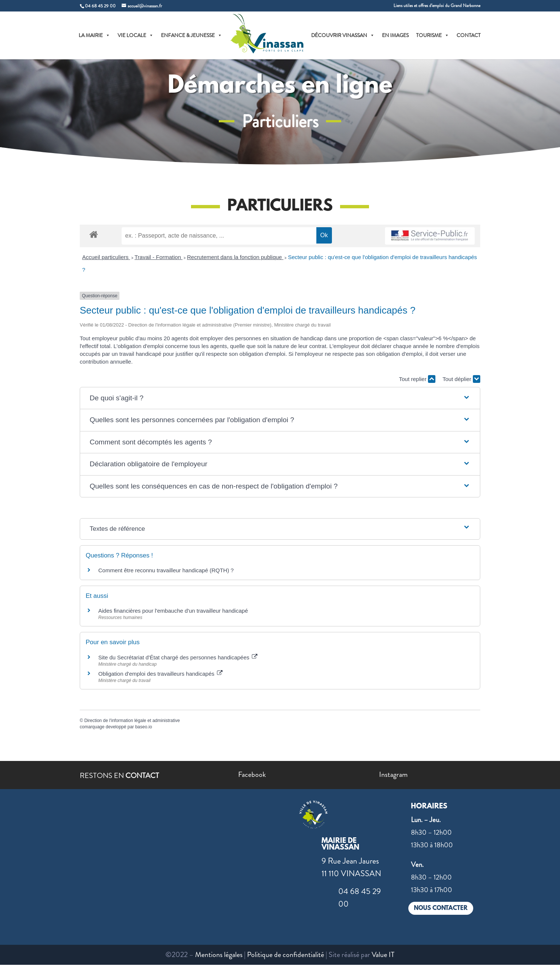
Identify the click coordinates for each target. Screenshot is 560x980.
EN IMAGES (395, 35)
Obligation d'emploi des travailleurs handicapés (160, 674)
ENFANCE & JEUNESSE (192, 35)
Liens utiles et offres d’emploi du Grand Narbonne (437, 6)
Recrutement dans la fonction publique (235, 257)
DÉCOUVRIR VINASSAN (343, 35)
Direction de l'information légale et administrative (132, 721)
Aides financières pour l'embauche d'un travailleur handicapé (173, 611)
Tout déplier (461, 379)
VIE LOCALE (136, 35)
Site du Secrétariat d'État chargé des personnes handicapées (178, 657)
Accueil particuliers (106, 257)
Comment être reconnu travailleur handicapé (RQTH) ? (166, 570)
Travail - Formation (159, 257)
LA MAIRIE (94, 35)
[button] (280, 398)
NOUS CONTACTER (441, 908)
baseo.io (143, 727)
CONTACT (469, 35)
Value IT (383, 955)
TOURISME (433, 35)
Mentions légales (219, 955)
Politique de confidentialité (286, 955)
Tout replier (417, 379)
